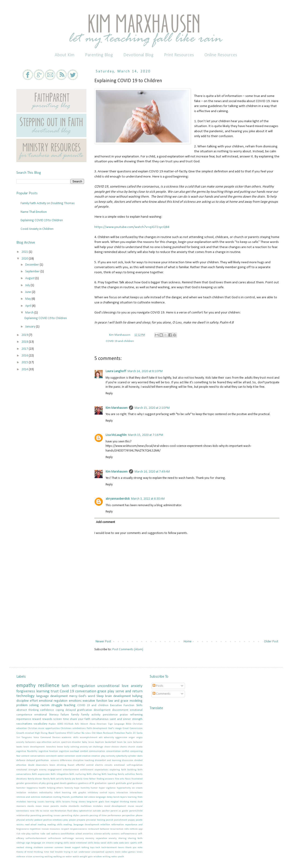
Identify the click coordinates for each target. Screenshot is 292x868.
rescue (45, 829)
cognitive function (48, 751)
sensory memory (85, 838)
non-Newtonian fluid (61, 811)
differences (66, 760)
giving (50, 783)
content (25, 756)
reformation (118, 825)
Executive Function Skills (126, 705)
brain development (118, 696)
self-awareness (129, 834)
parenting (36, 816)
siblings (21, 843)
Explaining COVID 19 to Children (42, 220)
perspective (128, 816)
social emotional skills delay (85, 843)
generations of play (35, 783)
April (29, 306)
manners (21, 806)
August (30, 278)
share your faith (80, 719)
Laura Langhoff (116, 371)
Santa (139, 733)
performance (114, 816)
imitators (33, 793)
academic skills (70, 738)
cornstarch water (55, 756)
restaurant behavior (99, 829)
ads (101, 738)
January (31, 327)
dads (140, 756)
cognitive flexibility (27, 751)
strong (29, 848)
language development (52, 696)
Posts (158, 686)
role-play (26, 834)
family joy (70, 779)
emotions (75, 701)
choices (115, 747)
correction (70, 756)
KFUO (70, 733)
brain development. (34, 747)
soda (116, 843)
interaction (122, 793)
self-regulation (83, 686)
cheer (107, 747)
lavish (116, 797)
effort (34, 701)
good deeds (60, 783)
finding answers (106, 779)
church (132, 747)
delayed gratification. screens (43, 760)
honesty (69, 788)
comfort (84, 751)
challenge (98, 747)
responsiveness (78, 829)
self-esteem (54, 838)
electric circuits (104, 765)
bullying (137, 696)
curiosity (111, 756)
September (33, 272)
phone (139, 816)
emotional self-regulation (128, 765)
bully (67, 747)
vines (140, 852)
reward (36, 719)
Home (188, 642)
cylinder (132, 756)
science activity (102, 834)
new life (34, 811)
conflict (125, 751)
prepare (81, 820)
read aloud (31, 825)
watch (76, 857)
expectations (101, 770)
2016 (25, 356)
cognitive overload (69, 751)
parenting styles (71, 816)
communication (97, 751)
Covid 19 (67, 691)
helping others (55, 788)
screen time (61, 719)
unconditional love (113, 686)
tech (98, 848)
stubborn (38, 848)
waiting (48, 857)
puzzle (139, 820)
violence (21, 857)
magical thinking (120, 802)
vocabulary (41, 724)
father (93, 779)
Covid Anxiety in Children (37, 229)
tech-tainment (109, 848)
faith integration (60, 774)
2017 (25, 349)
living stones (78, 802)
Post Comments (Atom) (128, 649)
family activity (91, 715)
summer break (63, 848)
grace (102, 691)
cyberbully (121, 756)
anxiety (137, 686)
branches (51, 747)
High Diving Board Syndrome (50, 733)
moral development (115, 806)
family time (82, 779)
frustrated (137, 779)
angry (139, 738)
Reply (109, 393)
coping (60, 710)
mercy (73, 696)
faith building (129, 770)
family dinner (35, 779)
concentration (114, 751)
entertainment (71, 770)
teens (121, 848)
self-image (68, 838)
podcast (38, 820)
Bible (129, 724)
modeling (136, 701)
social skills (107, 843)
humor (94, 788)
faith (65, 686)
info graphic (79, 793)
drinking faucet (66, 765)
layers (124, 797)
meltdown (86, 806)
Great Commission (133, 728)
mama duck (136, 802)
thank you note (134, 848)
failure (65, 715)
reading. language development (81, 825)
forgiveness (26, 691)
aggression (121, 738)
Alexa (92, 724)
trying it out (71, 852)
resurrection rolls (119, 829)
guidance (138, 783)
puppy (131, 820)
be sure (128, 742)
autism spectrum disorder (67, 742)
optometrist (85, 811)
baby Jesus (88, 742)
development (102, 710)
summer (49, 848)
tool (52, 852)
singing (59, 843)
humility (85, 788)
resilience (49, 686)
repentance (24, 719)
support (76, 848)
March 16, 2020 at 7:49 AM (152, 472)
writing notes (110, 857)
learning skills (53, 802)
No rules (86, 733)
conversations (38, 756)
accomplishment (89, 738)
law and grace (118, 701)
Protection (120, 733)
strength (137, 719)
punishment (121, 820)
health (42, 788)
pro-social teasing (95, 820)
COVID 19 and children (120, 341)
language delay (104, 797)
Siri (18, 738)
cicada (139, 747)
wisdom (98, 857)
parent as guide (119, 811)
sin (43, 843)
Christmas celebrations (73, 728)
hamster (21, 788)
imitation (21, 793)
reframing (136, 715)
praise (124, 715)
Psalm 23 (131, 733)
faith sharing (94, 774)
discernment (120, 710)
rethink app (136, 829)
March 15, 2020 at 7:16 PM (146, 435)
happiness (32, 788)
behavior (138, 742)
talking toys (88, 848)
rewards (47, 719)
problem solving (28, 705)
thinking (38, 852)
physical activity (25, 820)
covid (79, 756)
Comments (162, 694)
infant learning (63, 793)
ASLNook (69, 724)
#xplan (52, 724)
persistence (110, 715)
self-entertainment (36, 838)
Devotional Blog (138, 55)
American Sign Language (110, 724)
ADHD (60, 724)
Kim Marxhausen (117, 408)
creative (86, 756)
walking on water (63, 857)
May (28, 299)
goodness (72, 783)
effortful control (85, 765)
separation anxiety (106, 838)
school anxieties (84, 834)
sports (134, 843)
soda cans (124, 843)
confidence (47, 710)
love (107, 802)
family (75, 715)
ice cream (137, 788)
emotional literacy (46, 715)
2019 (25, 335)
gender (20, 783)
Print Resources (179, 55)
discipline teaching (84, 760)
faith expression (41, 774)
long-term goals (95, 802)
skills (66, 843)
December (32, 265)
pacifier (106, 811)
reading (42, 825)
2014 (25, 369)
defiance (21, 760)
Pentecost (108, 733)
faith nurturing (78, 774)
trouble (59, 852)
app (39, 742)
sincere (50, 843)
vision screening (35, 857)
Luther (77, 733)
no (41, 811)
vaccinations (24, 724)
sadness (55, 834)
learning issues (36, 802)
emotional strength (27, 770)
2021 (25, 252)
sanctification (68, 834)
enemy (43, 770)
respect (65, 829)
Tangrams (27, 738)
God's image (115, 728)
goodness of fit (86, 783)
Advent (84, 724)
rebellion (105, 825)
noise (46, 811)
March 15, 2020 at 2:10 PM (152, 408)
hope (77, 788)
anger (132, 738)
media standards (70, 806)
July (28, 285)
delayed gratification (79, 710)
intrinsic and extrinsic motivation (34, 797)
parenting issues (51, 816)
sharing (122, 838)
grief (129, 783)
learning (43, 691)
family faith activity (54, 779)
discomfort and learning (108, 760)
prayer (72, 820)
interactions (136, 793)
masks (31, 806)
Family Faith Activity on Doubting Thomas (48, 203)
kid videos (90, 797)
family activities (126, 774)
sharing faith (135, 838)
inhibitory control (97, 793)
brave (60, 747)
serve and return (129, 691)
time (46, 852)
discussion (128, 760)
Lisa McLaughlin (116, 435)
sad (48, 834)
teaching (70, 705)
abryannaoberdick (118, 499)
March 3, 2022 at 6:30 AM (148, 499)
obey (75, 811)
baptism (100, 742)
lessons (66, 802)
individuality (46, 793)
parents (85, 816)
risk (18, 834)
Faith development (97, 728)
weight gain (86, 857)
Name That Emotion (34, 212)
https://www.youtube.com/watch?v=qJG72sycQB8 (132, 227)
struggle (57, 705)
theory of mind (25, 852)
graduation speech (105, 783)
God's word (87, 696)
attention (47, 742)
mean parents (51, 806)
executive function (95, 701)
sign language (33, 843)
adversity (109, 738)
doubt (31, 765)
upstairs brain (113, 852)
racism (45, 705)
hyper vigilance (107, 788)
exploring (115, 770)
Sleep (100, 696)
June (28, 292)
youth (121, 857)
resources (55, 829)
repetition (35, 829)
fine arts (120, 779)
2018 (25, 342)
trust (55, 691)
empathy (26, 686)
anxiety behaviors (26, 742)
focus (128, 779)
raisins (20, 825)
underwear (84, 852)
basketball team (114, 742)
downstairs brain (46, 765)
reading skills (55, 825)
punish (110, 820)
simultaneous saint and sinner (111, 719)
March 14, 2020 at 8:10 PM (145, 371)
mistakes (98, 806)
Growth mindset (25, 733)
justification (77, 797)
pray (66, 820)
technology (25, 696)
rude (43, 834)
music (131, 806)
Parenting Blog (99, 55)
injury (112, 793)
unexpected (98, 852)
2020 (25, 259)
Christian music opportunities (44, 728)
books (19, 747)
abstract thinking (27, 710)
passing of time (98, 816)
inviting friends (61, 797)
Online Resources (221, 55)
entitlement (87, 770)
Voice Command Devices (47, 738)
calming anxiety (79, 747)
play (111, 691)
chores (124, 747)
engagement (55, 770)
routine (35, 834)
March (30, 313)
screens (115, 834)
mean (39, 806)
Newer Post (103, 642)
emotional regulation (53, 701)
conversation (86, 691)
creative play (98, 756)
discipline (23, 701)
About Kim (65, 55)
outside (97, 811)
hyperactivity (124, 788)
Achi (77, 724)
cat (90, 747)
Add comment (105, 522)
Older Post (271, 642)
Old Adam (97, 733)
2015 (25, 362)
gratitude (121, 783)
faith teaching (109, 774)
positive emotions (53, 820)
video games (128, 852)
